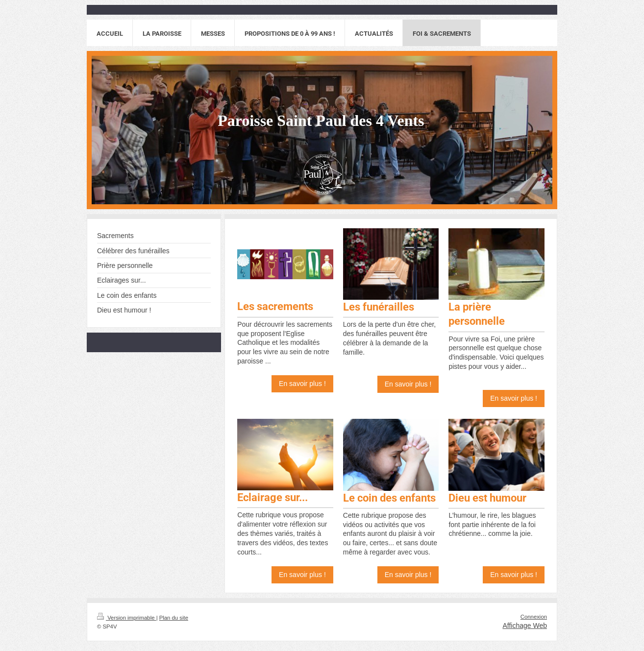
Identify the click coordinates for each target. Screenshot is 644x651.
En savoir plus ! (302, 384)
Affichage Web (525, 626)
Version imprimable (127, 618)
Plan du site (174, 618)
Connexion (534, 617)
